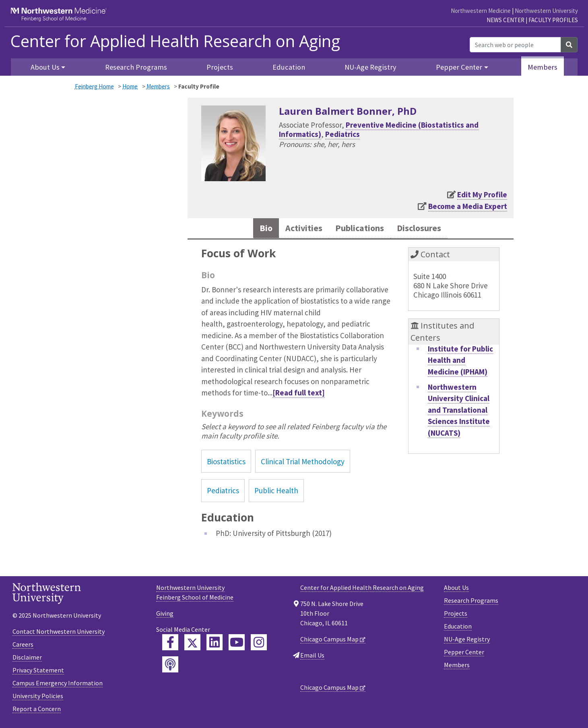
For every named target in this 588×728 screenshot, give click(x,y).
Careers (23, 646)
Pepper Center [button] (459, 67)
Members (543, 67)
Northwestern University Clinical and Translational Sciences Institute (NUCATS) (459, 412)
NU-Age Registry (370, 67)
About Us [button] (45, 67)
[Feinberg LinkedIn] (215, 644)
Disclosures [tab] (426, 229)
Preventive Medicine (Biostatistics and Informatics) (379, 129)
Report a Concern (37, 710)
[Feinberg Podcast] (170, 666)
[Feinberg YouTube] (237, 644)
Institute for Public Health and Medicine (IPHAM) (460, 362)
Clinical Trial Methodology (303, 463)
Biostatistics (226, 463)
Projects (220, 67)
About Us (456, 589)
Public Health (276, 492)
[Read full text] (299, 394)
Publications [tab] (359, 229)
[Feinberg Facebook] (170, 644)
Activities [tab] (297, 229)
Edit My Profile (482, 194)
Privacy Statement (38, 672)
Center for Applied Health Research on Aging (175, 41)
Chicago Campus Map (329, 641)
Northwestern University (546, 11)
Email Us (312, 657)
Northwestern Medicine (481, 11)
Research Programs (136, 67)
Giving (165, 615)
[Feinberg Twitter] (192, 644)
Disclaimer (27, 659)
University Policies (38, 697)
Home (130, 86)
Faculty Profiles (553, 20)
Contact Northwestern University (59, 633)
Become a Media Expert (468, 206)
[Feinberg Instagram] (259, 644)
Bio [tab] (256, 229)
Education (289, 67)
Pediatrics (342, 134)
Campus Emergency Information (58, 685)
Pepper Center (464, 654)
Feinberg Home (94, 86)
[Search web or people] (515, 45)
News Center (505, 20)
